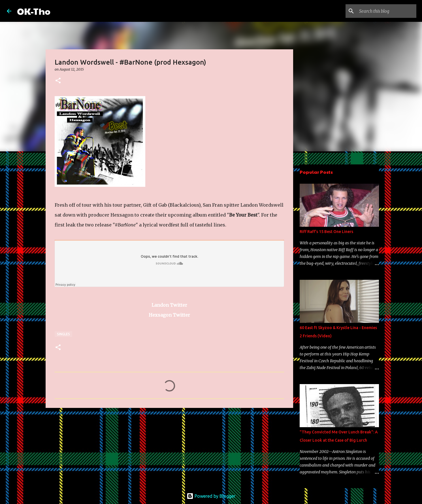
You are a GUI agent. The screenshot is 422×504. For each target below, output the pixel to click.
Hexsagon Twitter (169, 315)
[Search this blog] (387, 11)
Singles (63, 334)
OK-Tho (34, 11)
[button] (58, 81)
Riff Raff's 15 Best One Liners (326, 232)
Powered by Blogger (211, 496)
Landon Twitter (169, 305)
